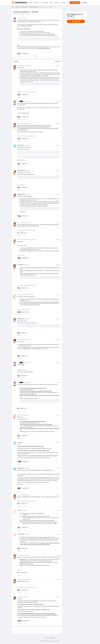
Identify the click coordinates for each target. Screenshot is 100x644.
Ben (18, 18)
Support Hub (57, 3)
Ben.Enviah (20, 340)
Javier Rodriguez (21, 240)
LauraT (19, 510)
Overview (17, 7)
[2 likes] (22, 233)
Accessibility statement (55, 641)
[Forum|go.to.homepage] (22, 3)
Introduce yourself (33, 7)
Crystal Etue (20, 468)
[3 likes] (22, 164)
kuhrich (19, 555)
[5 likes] (23, 95)
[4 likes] (23, 54)
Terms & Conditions (45, 641)
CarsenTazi (20, 265)
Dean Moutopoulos (21, 295)
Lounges (63, 3)
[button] (75, 3)
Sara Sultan (20, 66)
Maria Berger (20, 145)
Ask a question (76, 21)
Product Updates (45, 3)
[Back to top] (97, 639)
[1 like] (22, 573)
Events (51, 3)
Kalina (19, 597)
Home (13, 7)
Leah (18, 415)
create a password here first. (44, 48)
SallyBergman (20, 194)
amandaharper (20, 170)
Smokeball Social (24, 7)
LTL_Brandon (20, 534)
